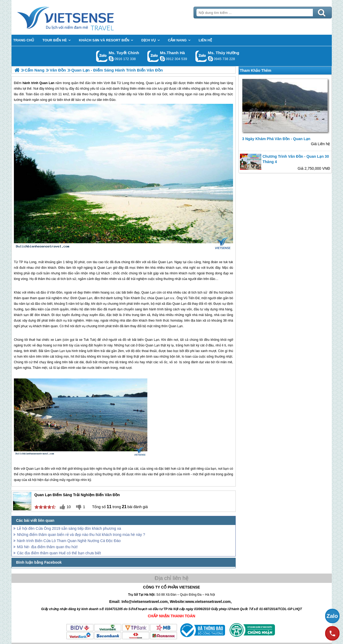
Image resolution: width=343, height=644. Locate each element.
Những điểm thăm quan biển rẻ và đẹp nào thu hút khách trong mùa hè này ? (81, 535)
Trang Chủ (79, 17)
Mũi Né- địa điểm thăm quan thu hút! (48, 547)
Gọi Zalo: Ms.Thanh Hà (153, 56)
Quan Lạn (165, 262)
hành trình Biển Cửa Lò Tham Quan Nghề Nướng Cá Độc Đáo (69, 541)
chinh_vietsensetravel (111, 59)
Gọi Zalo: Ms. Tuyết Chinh (102, 56)
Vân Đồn (56, 293)
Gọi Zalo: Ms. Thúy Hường (201, 56)
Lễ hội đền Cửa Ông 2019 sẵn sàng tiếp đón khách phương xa (69, 528)
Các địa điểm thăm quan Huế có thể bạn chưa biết (59, 553)
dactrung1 (210, 59)
